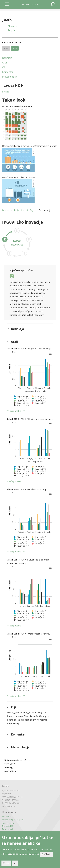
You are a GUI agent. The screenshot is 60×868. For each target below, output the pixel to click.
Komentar (8, 72)
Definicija (7, 58)
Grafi (5, 63)
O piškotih (46, 854)
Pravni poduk (8, 829)
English (11, 30)
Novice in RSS (8, 826)
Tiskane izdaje (8, 823)
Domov (6, 210)
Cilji (4, 67)
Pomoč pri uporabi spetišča (14, 820)
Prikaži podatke (14, 411)
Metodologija (10, 77)
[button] (30, 124)
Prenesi (6, 92)
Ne (15, 863)
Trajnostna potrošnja (24, 210)
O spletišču (7, 817)
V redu (6, 863)
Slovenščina (14, 26)
